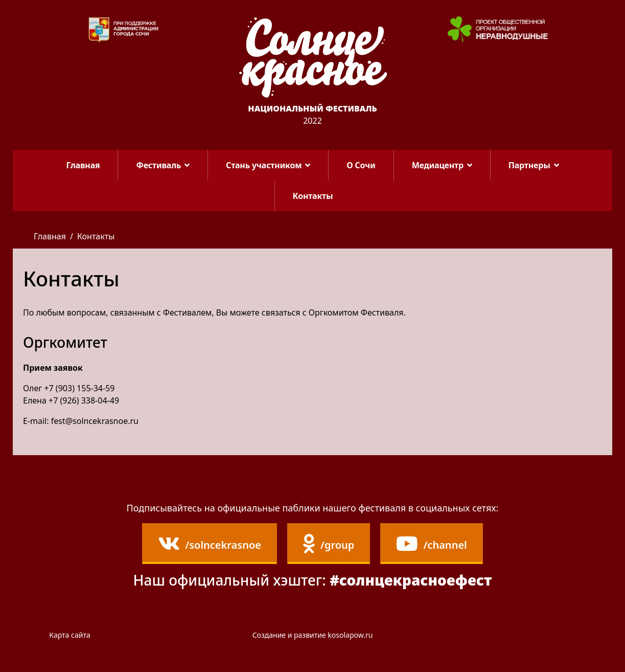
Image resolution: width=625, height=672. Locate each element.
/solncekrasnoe (210, 544)
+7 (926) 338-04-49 (84, 400)
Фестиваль (158, 165)
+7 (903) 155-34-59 (79, 388)
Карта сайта (70, 635)
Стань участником (264, 165)
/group (329, 544)
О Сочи (361, 165)
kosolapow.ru (350, 635)
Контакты (313, 196)
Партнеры (529, 165)
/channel (431, 544)
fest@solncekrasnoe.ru (95, 421)
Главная (83, 165)
